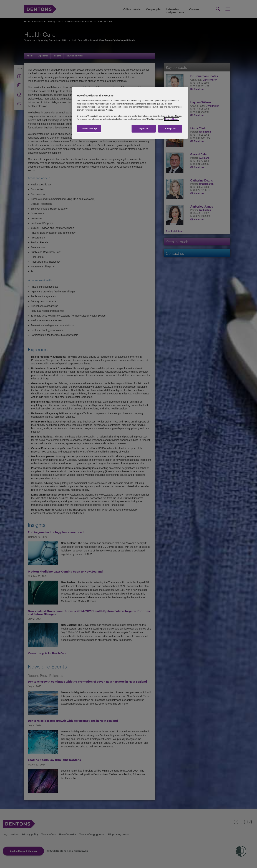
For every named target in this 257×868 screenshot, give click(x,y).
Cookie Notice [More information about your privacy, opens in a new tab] (172, 119)
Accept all (170, 129)
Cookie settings (89, 129)
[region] (130, 113)
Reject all (143, 129)
